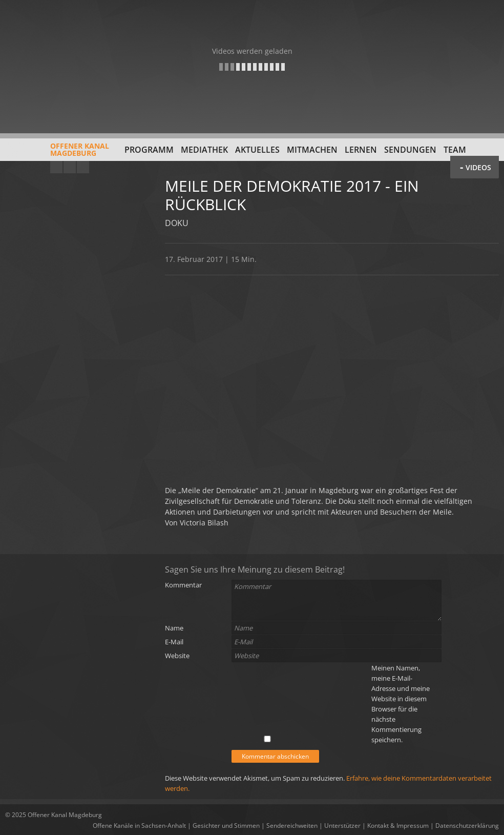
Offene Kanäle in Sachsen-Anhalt (139, 826)
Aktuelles (257, 150)
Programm (149, 150)
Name (174, 628)
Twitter (83, 167)
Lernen (361, 150)
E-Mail (174, 642)
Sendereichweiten (292, 826)
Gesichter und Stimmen (226, 826)
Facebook (70, 167)
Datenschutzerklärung (467, 826)
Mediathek (204, 150)
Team (455, 150)
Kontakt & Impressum (398, 826)
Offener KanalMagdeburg (57, 153)
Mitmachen (312, 150)
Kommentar (183, 585)
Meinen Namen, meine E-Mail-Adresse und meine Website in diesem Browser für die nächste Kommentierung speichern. (401, 704)
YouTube (56, 167)
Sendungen (410, 150)
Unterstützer (342, 826)
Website (177, 656)
